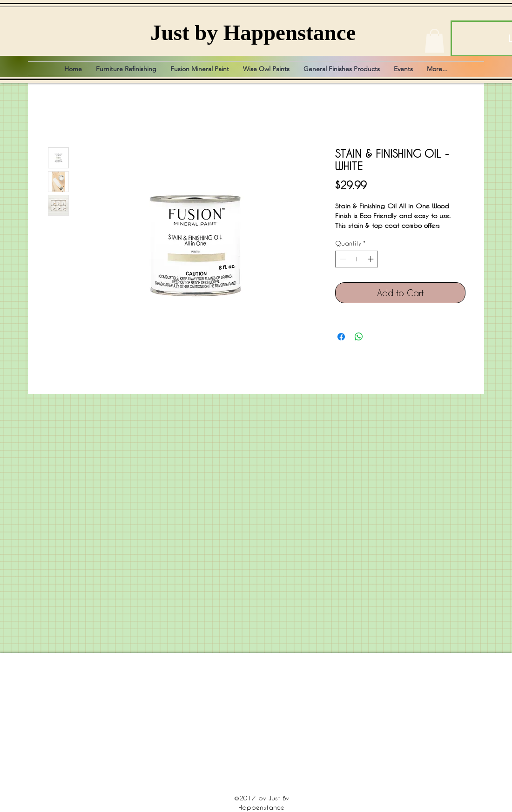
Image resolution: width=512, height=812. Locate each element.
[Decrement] (342, 259)
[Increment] (371, 259)
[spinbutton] (357, 259)
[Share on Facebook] (341, 337)
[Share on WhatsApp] (359, 337)
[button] (435, 41)
